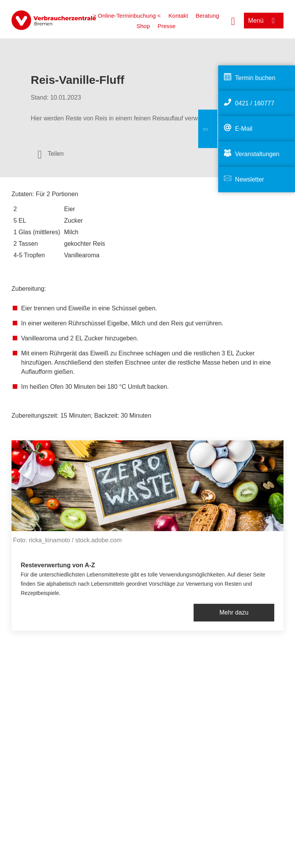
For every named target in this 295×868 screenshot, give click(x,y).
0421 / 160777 (255, 103)
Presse (167, 26)
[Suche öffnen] (233, 20)
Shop (143, 26)
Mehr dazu (234, 612)
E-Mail (244, 129)
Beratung (207, 16)
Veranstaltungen (257, 154)
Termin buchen (255, 78)
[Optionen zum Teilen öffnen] (51, 154)
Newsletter (250, 179)
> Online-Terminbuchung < (127, 16)
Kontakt (178, 16)
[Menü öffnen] (264, 21)
